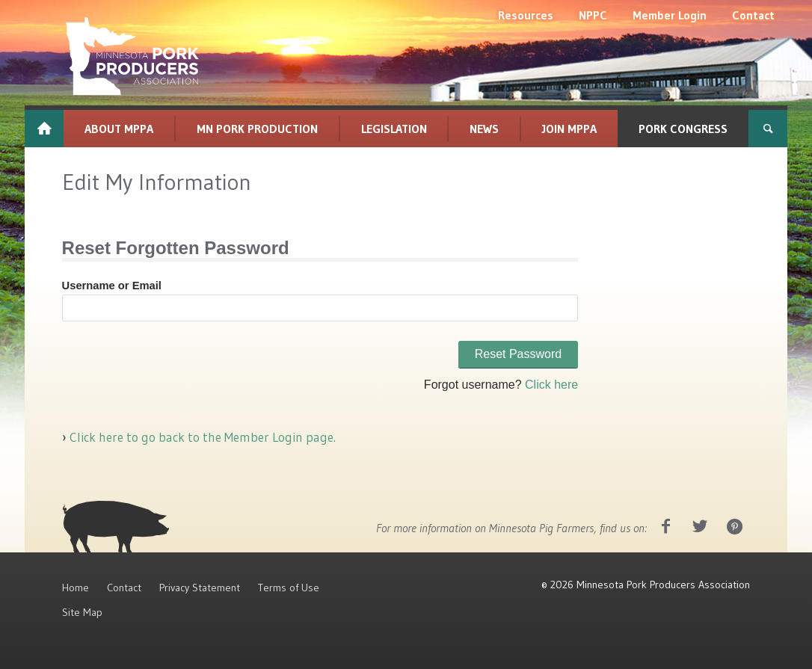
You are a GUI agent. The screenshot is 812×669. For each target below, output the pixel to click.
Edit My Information (157, 182)
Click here (551, 385)
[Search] (768, 129)
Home (76, 588)
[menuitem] (526, 15)
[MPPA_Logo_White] (132, 56)
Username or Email (112, 286)
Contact (124, 588)
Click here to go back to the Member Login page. (201, 437)
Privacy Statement (200, 588)
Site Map (82, 612)
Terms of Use (289, 588)
